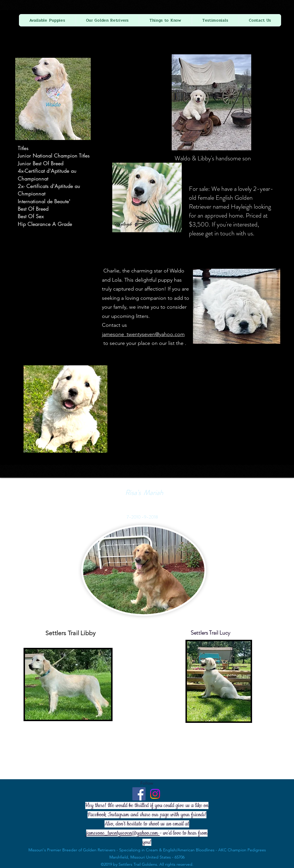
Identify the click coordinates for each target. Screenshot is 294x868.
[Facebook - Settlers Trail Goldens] (139, 794)
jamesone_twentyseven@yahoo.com (143, 334)
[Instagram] (155, 794)
